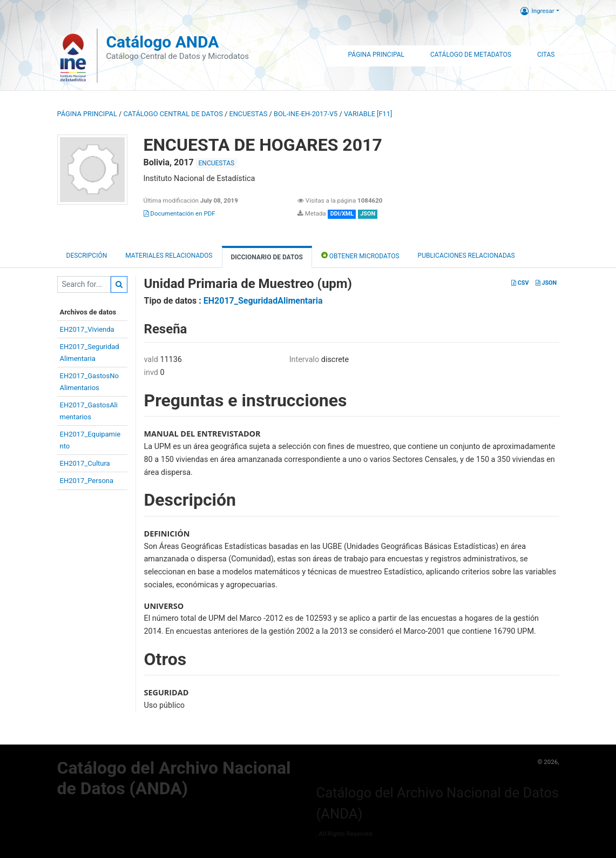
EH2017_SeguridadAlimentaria (263, 301)
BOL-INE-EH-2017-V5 (306, 114)
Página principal (87, 114)
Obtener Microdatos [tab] (360, 255)
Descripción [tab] (87, 256)
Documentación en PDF (180, 213)
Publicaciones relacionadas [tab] (466, 256)
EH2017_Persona (87, 481)
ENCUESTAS (248, 114)
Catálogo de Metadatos (471, 55)
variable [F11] (368, 114)
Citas (546, 55)
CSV (520, 283)
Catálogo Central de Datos (173, 114)
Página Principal (376, 55)
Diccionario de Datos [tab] (267, 257)
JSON (546, 283)
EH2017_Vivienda (87, 329)
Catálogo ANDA (162, 42)
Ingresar (537, 11)
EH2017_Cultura (85, 463)
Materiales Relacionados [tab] (169, 256)
